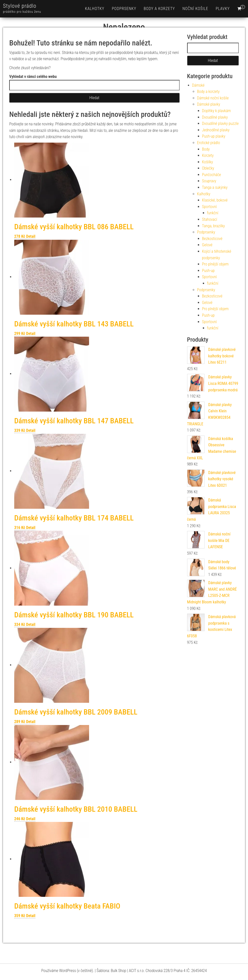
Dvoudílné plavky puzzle (220, 123)
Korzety (208, 155)
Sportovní (209, 207)
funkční (213, 213)
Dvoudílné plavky (215, 117)
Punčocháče (212, 175)
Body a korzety (159, 9)
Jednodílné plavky (216, 130)
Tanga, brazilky (214, 226)
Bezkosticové (212, 239)
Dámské (198, 85)
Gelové (207, 245)
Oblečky (208, 168)
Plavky (223, 9)
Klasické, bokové (215, 200)
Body (206, 149)
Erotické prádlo (209, 143)
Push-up (208, 271)
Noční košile (195, 9)
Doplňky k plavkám (217, 111)
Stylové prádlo (20, 6)
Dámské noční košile (213, 98)
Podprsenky (124, 9)
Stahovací (210, 219)
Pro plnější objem (215, 264)
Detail (31, 236)
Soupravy (209, 181)
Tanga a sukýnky (215, 187)
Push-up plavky (214, 136)
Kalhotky (95, 9)
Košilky (208, 162)
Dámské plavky (209, 104)
